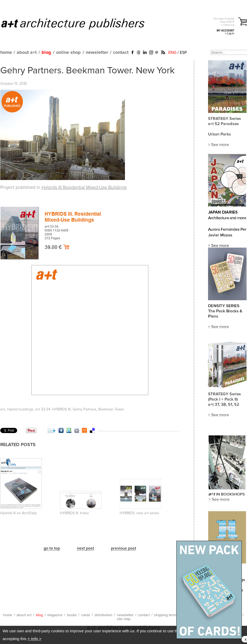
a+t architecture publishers (79, 24)
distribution (104, 615)
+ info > (34, 639)
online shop (68, 53)
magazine (55, 615)
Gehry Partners (84, 409)
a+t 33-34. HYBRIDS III (53, 409)
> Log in (230, 33)
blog (46, 53)
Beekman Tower (111, 409)
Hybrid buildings (20, 409)
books (72, 615)
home (6, 53)
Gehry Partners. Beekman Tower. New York (88, 71)
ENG (172, 53)
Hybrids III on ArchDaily (19, 513)
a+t (3, 409)
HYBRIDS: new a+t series (139, 513)
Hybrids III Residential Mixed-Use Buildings (84, 188)
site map (124, 619)
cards (86, 615)
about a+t (27, 53)
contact (121, 53)
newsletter (97, 53)
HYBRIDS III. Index (74, 513)
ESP (183, 53)
